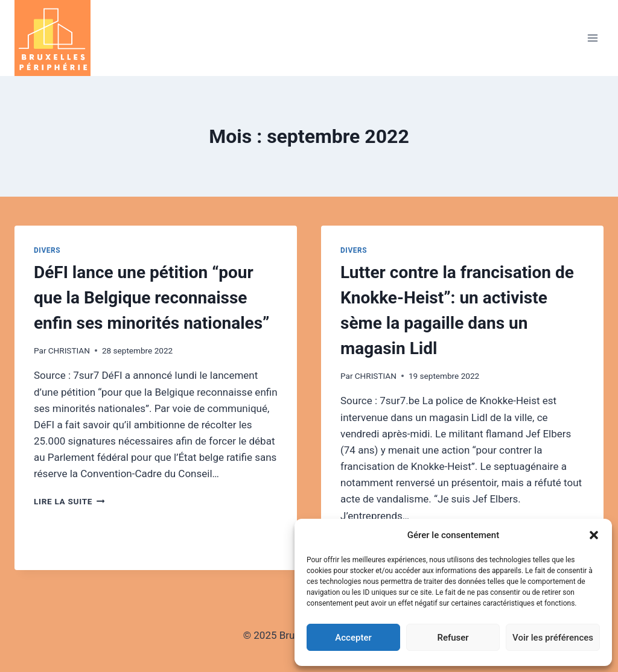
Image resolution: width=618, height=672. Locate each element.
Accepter (353, 638)
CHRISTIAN (69, 350)
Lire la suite (69, 501)
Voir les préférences (553, 638)
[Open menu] (592, 38)
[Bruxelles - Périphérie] (58, 38)
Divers (47, 250)
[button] (594, 535)
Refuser (453, 638)
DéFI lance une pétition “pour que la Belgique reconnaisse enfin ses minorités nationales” (152, 298)
